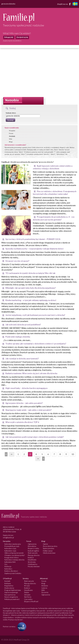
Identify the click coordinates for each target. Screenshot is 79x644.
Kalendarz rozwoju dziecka (14, 560)
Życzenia (45, 592)
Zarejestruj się (22, 37)
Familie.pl (5, 162)
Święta (27, 592)
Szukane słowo (11, 113)
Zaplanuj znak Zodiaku (13, 573)
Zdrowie (27, 595)
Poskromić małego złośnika (18, 337)
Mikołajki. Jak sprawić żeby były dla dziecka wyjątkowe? (31, 288)
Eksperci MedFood (31, 601)
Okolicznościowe (49, 553)
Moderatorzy (9, 588)
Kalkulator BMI (10, 562)
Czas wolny (28, 599)
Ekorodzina (32, 546)
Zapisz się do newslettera (12, 41)
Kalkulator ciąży (10, 551)
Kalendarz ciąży (10, 548)
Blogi (11, 142)
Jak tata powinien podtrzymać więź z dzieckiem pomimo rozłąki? (35, 437)
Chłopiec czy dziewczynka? (14, 555)
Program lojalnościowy (13, 590)
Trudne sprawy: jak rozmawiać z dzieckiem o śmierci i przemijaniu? (36, 344)
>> (43, 459)
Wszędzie (12, 131)
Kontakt (7, 581)
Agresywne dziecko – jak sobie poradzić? (24, 403)
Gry (6, 564)
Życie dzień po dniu (50, 546)
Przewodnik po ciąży (12, 546)
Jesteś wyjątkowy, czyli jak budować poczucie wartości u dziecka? (35, 315)
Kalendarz (8, 569)
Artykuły (12, 136)
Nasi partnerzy (10, 595)
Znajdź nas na (64, 4)
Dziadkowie (32, 560)
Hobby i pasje (48, 551)
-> (38, 459)
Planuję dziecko (34, 555)
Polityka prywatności (12, 599)
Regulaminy (9, 586)
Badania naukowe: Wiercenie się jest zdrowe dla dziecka (31, 373)
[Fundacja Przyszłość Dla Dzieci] (21, 626)
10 (73, 454)
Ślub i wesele (33, 553)
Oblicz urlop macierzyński (14, 553)
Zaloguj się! (9, 37)
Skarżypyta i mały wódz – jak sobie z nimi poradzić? (29, 410)
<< (6, 454)
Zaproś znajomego (11, 592)
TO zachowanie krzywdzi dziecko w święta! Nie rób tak (30, 273)
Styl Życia (28, 597)
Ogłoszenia (32, 544)
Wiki (11, 139)
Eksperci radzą (33, 548)
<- (12, 454)
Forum (11, 133)
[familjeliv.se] (75, 4)
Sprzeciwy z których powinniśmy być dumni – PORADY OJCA (33, 239)
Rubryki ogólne (33, 551)
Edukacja (8, 566)
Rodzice (31, 557)
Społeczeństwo (48, 548)
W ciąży (27, 586)
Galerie (44, 588)
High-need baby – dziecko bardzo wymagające (26, 388)
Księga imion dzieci (11, 557)
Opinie (45, 544)
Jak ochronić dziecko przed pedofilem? (23, 325)
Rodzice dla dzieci (11, 571)
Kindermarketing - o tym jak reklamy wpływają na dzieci (31, 300)
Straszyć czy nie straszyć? (17, 261)
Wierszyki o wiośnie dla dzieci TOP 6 (22, 422)
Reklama (8, 583)
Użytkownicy (33, 564)
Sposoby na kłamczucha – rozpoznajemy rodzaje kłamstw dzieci (34, 249)
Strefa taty (32, 562)
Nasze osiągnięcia (11, 597)
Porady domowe (34, 566)
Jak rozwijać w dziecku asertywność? (22, 359)
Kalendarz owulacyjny (13, 544)
